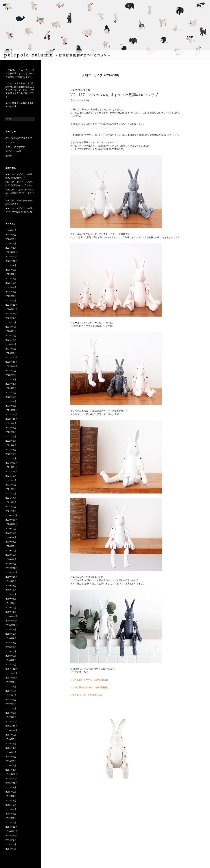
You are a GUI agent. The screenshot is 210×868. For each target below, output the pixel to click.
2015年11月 (12, 779)
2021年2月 (11, 507)
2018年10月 (12, 625)
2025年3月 (11, 292)
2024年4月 (11, 340)
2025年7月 (11, 274)
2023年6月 (11, 384)
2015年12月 (12, 774)
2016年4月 (11, 757)
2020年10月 (12, 524)
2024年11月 (12, 309)
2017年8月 (11, 686)
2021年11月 (12, 467)
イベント (10, 142)
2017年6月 (11, 695)
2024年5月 (11, 335)
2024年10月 (12, 314)
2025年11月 (12, 257)
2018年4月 (11, 651)
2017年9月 (11, 682)
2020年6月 (11, 542)
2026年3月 (11, 239)
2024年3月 (11, 344)
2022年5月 (11, 441)
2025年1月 (11, 300)
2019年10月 (12, 577)
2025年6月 (11, 278)
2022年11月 (12, 414)
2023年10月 (12, 366)
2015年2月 (11, 818)
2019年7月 (11, 590)
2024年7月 (11, 327)
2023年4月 (11, 393)
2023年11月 (12, 362)
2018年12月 (12, 616)
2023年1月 (11, 406)
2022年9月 (11, 423)
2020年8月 (11, 533)
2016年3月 (11, 761)
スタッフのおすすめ (80, 90)
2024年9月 (11, 318)
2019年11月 (12, 572)
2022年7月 (11, 432)
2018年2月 (11, 660)
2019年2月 (11, 607)
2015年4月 (11, 809)
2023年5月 (11, 388)
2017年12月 (12, 669)
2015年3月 (11, 814)
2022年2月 (11, 454)
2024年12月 (12, 305)
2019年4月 (11, 603)
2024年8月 (11, 322)
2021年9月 (11, 476)
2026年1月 (11, 248)
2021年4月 (11, 498)
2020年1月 (11, 564)
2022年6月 (11, 436)
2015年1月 (11, 822)
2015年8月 (11, 792)
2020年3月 (11, 555)
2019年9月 (11, 581)
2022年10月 (12, 419)
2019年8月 (11, 586)
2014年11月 (12, 831)
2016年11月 (12, 726)
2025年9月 (11, 265)
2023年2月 (11, 401)
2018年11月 (12, 621)
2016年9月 (11, 735)
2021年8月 (11, 480)
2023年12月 (12, 357)
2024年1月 (11, 353)
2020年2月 (11, 559)
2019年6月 (11, 594)
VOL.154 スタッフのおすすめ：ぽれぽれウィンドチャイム (20, 193)
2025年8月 (11, 270)
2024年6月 (11, 331)
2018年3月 (11, 656)
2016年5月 (11, 752)
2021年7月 (11, 485)
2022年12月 (12, 410)
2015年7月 (11, 796)
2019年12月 (12, 568)
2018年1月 (11, 664)
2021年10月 (12, 471)
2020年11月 (12, 520)
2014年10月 (12, 836)
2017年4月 (11, 704)
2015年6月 (11, 800)
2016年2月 (11, 765)
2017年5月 (11, 700)
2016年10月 (12, 730)
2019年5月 (11, 599)
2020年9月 (11, 528)
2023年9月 (11, 371)
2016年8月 (11, 739)
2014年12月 (12, 827)
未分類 (9, 156)
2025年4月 (11, 287)
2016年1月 (11, 770)
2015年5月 (11, 805)
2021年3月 (11, 502)
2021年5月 (11, 493)
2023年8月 (11, 375)
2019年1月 (11, 612)
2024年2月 (11, 349)
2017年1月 (11, 717)
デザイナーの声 (13, 151)
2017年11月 (12, 673)
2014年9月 (11, 840)
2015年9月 (11, 787)
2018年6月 (11, 643)
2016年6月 (11, 748)
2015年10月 (12, 783)
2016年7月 (11, 743)
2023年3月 (11, 397)
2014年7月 (11, 849)
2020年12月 (12, 515)
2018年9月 (11, 629)
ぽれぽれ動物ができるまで (19, 138)
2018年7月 (11, 638)
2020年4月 (11, 550)
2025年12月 (12, 252)
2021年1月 (11, 511)
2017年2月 (11, 713)
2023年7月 (11, 379)
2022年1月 (11, 458)
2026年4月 (11, 235)
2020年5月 (11, 546)
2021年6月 (11, 489)
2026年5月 (11, 230)
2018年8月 (11, 634)
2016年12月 (12, 722)
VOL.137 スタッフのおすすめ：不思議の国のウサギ (114, 94)
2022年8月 (11, 428)
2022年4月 (11, 445)
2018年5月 (11, 647)
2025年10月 (12, 261)
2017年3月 (11, 708)
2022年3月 (11, 450)
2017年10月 (12, 678)
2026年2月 (11, 243)
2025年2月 (11, 296)
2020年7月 (11, 537)
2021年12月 (12, 463)
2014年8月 (11, 844)
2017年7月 (11, 691)
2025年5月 (11, 283)
